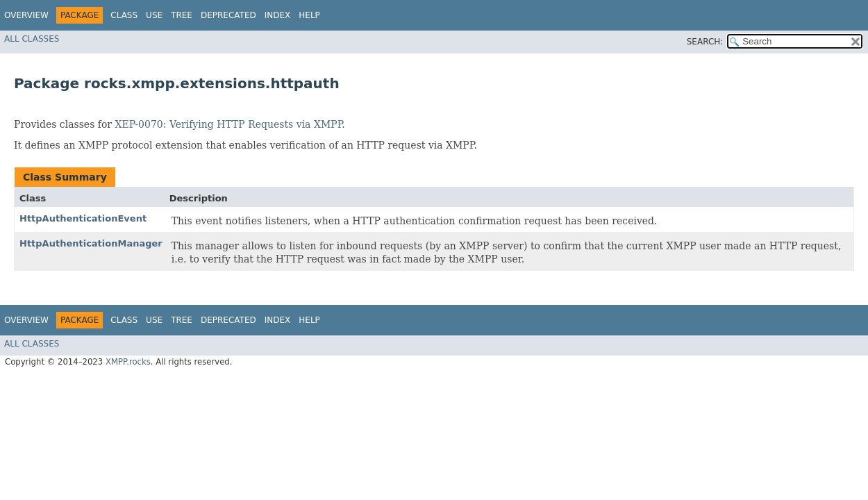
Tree (182, 15)
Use (154, 15)
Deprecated (228, 15)
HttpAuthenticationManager (91, 243)
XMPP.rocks (128, 362)
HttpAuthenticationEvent (83, 218)
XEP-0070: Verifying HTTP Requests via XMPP (229, 124)
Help (309, 15)
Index (278, 15)
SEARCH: (705, 42)
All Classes (32, 39)
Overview (26, 15)
